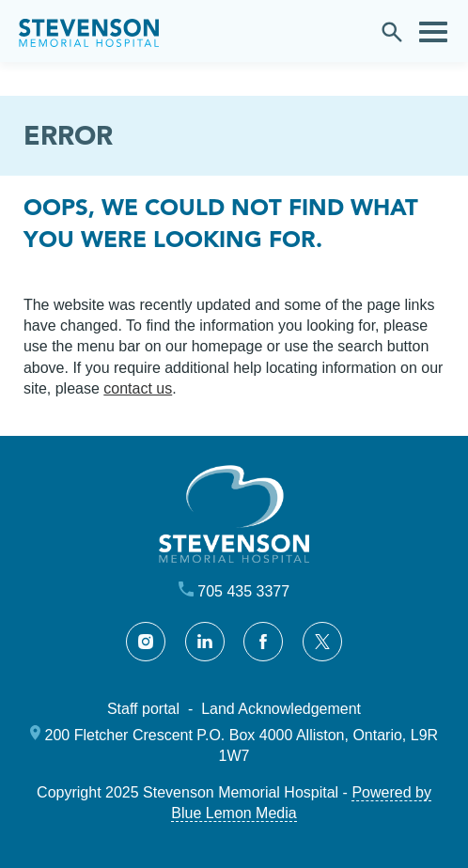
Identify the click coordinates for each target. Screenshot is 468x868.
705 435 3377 (243, 591)
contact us (138, 388)
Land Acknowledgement (281, 709)
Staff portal (143, 709)
